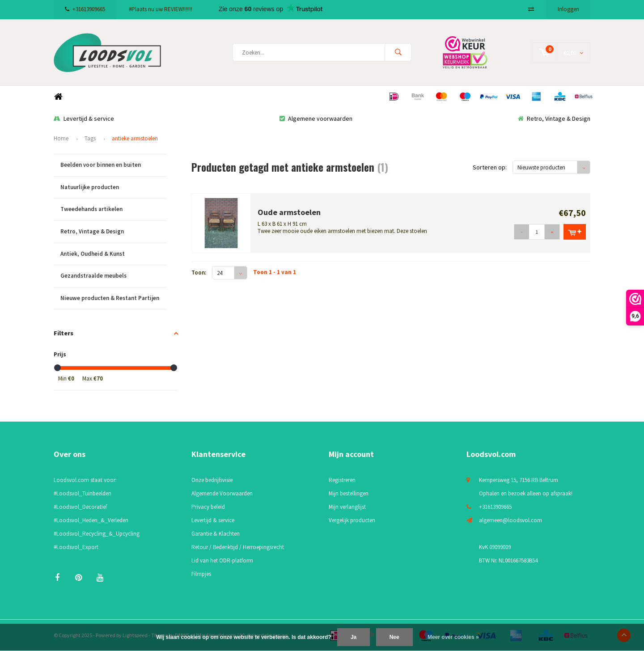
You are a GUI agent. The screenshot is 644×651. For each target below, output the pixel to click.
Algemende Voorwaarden (222, 493)
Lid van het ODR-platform (222, 560)
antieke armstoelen (135, 138)
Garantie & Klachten (216, 534)
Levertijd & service (84, 118)
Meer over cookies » (453, 637)
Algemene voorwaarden (316, 118)
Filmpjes (201, 574)
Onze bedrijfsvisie (212, 480)
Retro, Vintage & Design (554, 118)
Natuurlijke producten (114, 188)
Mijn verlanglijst (347, 507)
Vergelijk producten (352, 520)
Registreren (342, 480)
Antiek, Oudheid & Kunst (114, 254)
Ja (354, 637)
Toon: (199, 273)
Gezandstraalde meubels (114, 276)
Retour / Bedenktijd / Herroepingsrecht (238, 547)
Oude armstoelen (289, 212)
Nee (394, 637)
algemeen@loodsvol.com (511, 520)
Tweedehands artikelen (114, 209)
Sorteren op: (490, 167)
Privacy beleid (208, 507)
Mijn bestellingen (349, 493)
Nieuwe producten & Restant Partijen (114, 298)
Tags (90, 138)
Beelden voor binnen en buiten (114, 165)
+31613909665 (85, 9)
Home (58, 97)
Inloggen (568, 9)
